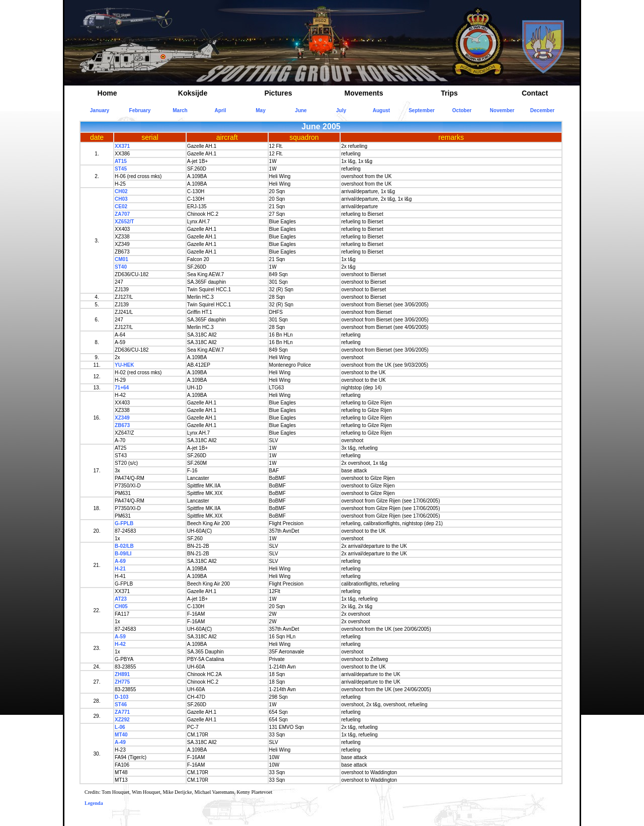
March (180, 110)
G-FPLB (124, 523)
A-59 (120, 637)
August (381, 110)
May (260, 110)
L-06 (120, 727)
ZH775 (122, 682)
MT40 (121, 735)
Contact (535, 93)
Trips (449, 93)
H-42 (120, 644)
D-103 (122, 697)
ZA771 (122, 712)
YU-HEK (124, 365)
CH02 (121, 191)
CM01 (122, 259)
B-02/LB (124, 546)
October (462, 110)
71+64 (122, 388)
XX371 (122, 146)
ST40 (121, 267)
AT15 (121, 161)
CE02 (121, 206)
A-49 (120, 742)
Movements (364, 93)
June (301, 110)
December (542, 110)
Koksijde (193, 93)
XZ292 (122, 720)
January (100, 110)
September (422, 110)
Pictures (278, 93)
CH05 (121, 606)
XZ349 (122, 418)
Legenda (94, 803)
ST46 (121, 705)
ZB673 (122, 425)
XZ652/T (124, 222)
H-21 (120, 569)
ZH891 (122, 674)
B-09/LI (123, 554)
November (502, 110)
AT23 (121, 599)
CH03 (121, 199)
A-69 (120, 561)
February (140, 110)
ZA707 (122, 214)
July (341, 110)
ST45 (121, 169)
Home (107, 93)
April (221, 110)
